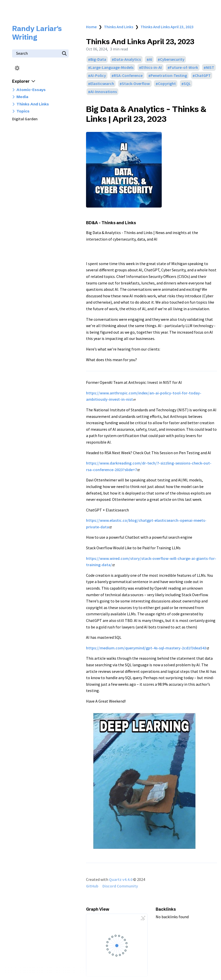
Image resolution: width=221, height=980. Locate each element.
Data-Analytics (127, 60)
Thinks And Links (119, 27)
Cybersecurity (172, 60)
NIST (210, 68)
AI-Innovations (104, 92)
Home (91, 27)
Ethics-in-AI (151, 68)
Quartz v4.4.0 (121, 879)
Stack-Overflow (136, 84)
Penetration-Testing (169, 76)
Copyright (167, 84)
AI (150, 60)
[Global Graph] (143, 918)
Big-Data (98, 60)
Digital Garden (25, 119)
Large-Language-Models (112, 68)
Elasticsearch (102, 84)
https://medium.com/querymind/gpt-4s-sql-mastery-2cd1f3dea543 (147, 648)
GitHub (92, 886)
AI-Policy (98, 76)
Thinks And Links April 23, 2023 (167, 27)
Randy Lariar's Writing (37, 33)
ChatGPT (203, 76)
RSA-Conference (128, 76)
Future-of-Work (184, 68)
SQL (187, 84)
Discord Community (120, 886)
